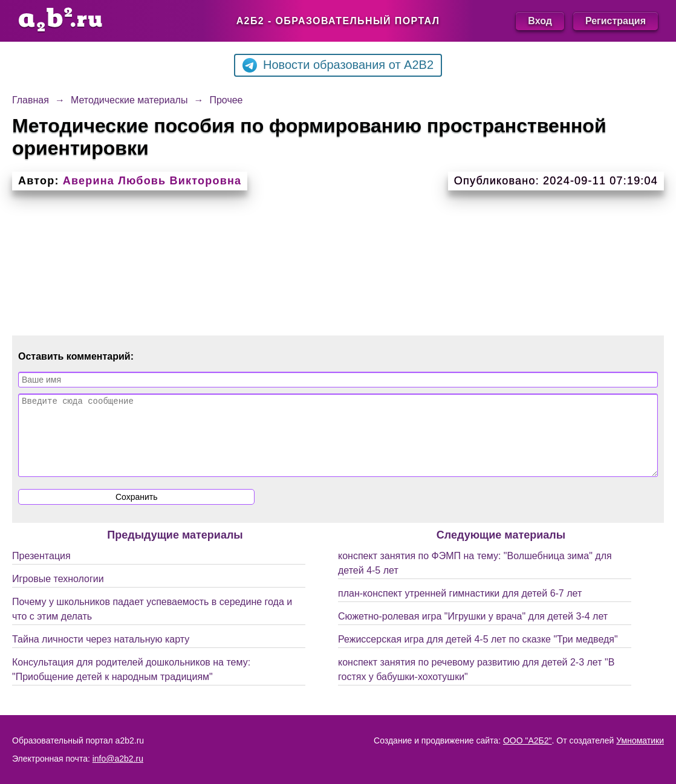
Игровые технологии (58, 593)
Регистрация (616, 21)
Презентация (41, 570)
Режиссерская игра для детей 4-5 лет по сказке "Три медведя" (478, 654)
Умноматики (640, 740)
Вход (540, 21)
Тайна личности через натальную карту (101, 654)
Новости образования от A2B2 (338, 65)
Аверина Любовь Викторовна (152, 181)
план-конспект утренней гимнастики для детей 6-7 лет (460, 608)
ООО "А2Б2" (528, 740)
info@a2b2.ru (118, 759)
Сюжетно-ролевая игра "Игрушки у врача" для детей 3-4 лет (473, 631)
